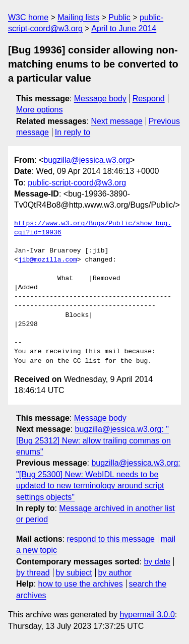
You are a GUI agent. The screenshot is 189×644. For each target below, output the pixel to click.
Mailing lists (78, 17)
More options (40, 110)
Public (119, 17)
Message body (100, 99)
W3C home (28, 17)
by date (157, 562)
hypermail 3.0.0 (147, 615)
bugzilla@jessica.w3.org (87, 160)
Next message (117, 121)
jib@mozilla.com (48, 260)
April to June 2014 (124, 28)
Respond (149, 99)
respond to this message (110, 539)
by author (115, 573)
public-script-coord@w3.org (77, 183)
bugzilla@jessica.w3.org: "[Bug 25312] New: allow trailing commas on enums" (93, 440)
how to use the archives (81, 584)
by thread (33, 573)
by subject (74, 573)
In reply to (73, 132)
